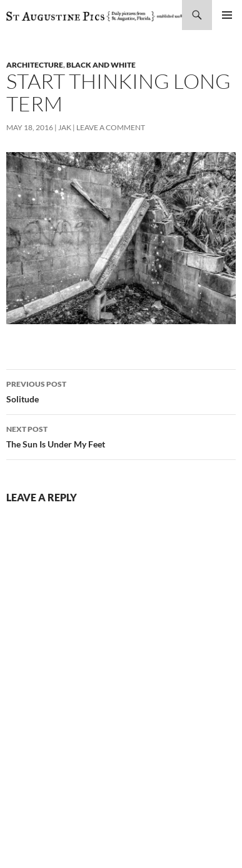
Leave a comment (111, 127)
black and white (101, 65)
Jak (65, 127)
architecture (35, 65)
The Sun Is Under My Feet (121, 436)
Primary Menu (227, 15)
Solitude (121, 391)
